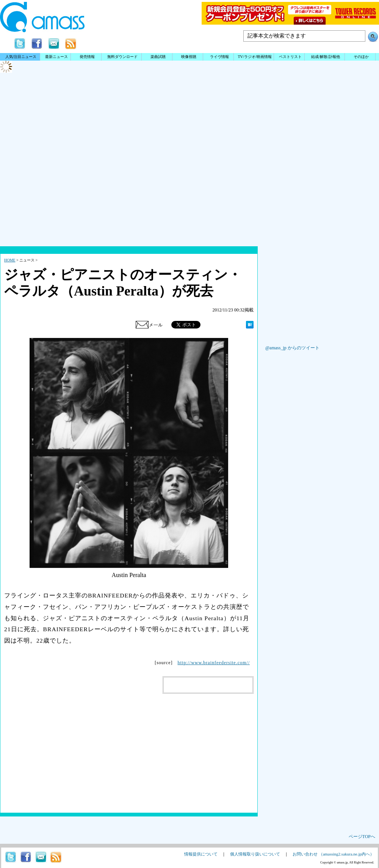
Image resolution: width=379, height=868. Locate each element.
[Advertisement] (189, 186)
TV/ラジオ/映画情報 (254, 57)
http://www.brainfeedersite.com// (214, 663)
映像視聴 (189, 57)
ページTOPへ (362, 837)
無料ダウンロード (122, 57)
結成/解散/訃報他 (326, 57)
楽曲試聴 (158, 57)
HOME (10, 260)
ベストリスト (290, 57)
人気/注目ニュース (21, 57)
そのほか (361, 57)
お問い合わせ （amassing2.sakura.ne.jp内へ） (333, 854)
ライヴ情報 (219, 57)
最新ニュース (56, 57)
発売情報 (87, 57)
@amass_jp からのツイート (292, 348)
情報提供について (201, 854)
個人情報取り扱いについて (255, 854)
